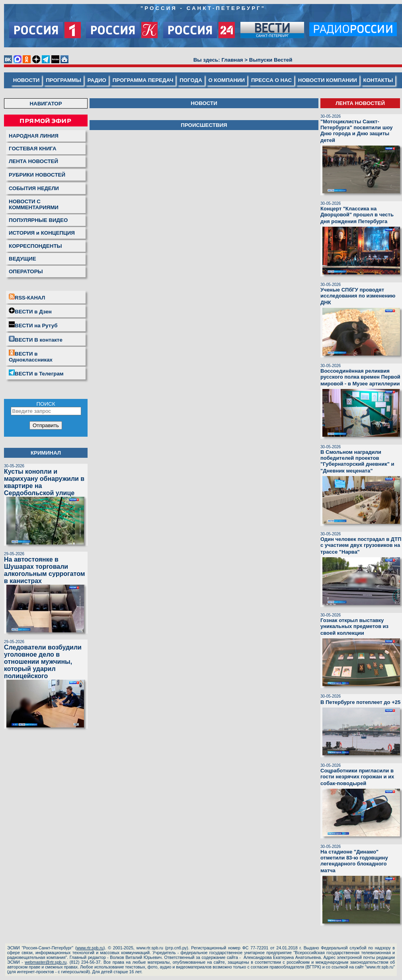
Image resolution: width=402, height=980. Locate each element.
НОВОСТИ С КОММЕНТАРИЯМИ (34, 204)
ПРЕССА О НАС (271, 80)
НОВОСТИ (26, 80)
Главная (232, 60)
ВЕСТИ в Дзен (30, 311)
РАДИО (97, 80)
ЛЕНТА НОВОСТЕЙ (33, 161)
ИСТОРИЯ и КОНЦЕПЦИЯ (42, 233)
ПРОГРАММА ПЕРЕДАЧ (143, 80)
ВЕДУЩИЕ (22, 259)
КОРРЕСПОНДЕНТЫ (35, 246)
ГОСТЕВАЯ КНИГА (33, 149)
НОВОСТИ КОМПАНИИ (328, 80)
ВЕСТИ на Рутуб (33, 325)
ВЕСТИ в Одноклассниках (31, 356)
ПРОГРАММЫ (63, 80)
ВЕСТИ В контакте (36, 339)
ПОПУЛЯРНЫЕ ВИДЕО (38, 220)
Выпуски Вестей (271, 60)
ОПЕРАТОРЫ (26, 271)
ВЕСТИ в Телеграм (36, 373)
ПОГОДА (191, 80)
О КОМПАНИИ (227, 80)
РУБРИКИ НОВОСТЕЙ (37, 175)
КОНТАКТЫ (378, 80)
